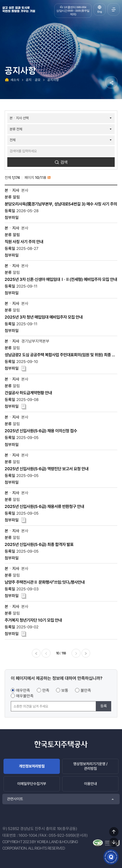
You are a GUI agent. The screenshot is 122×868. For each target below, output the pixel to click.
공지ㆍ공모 (33, 80)
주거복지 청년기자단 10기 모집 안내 (33, 620)
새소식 (15, 80)
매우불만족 (25, 696)
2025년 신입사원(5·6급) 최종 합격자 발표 (39, 544)
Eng (100, 12)
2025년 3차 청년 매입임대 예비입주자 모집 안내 (44, 317)
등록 (104, 706)
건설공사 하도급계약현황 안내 (28, 393)
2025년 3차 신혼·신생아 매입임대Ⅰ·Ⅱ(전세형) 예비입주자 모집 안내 (61, 279)
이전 (46, 653)
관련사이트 (15, 799)
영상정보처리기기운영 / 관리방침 (90, 766)
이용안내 (90, 784)
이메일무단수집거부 (32, 784)
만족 (46, 690)
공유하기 (111, 82)
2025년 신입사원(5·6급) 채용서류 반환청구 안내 (44, 506)
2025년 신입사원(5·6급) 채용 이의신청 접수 (41, 431)
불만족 (86, 690)
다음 (76, 653)
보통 (65, 690)
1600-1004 (28, 835)
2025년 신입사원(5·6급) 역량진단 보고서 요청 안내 (47, 469)
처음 (36, 653)
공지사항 (53, 80)
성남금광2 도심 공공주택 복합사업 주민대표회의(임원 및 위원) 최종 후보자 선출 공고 (60, 355)
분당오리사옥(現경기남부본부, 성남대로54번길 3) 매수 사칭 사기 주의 (61, 204)
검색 (64, 162)
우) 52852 (11, 829)
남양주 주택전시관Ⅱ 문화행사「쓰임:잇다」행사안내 (45, 582)
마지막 (86, 653)
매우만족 (23, 690)
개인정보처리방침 (32, 766)
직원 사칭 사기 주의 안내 (24, 242)
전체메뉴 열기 (114, 9)
